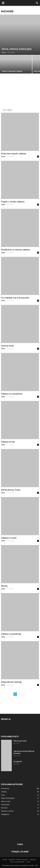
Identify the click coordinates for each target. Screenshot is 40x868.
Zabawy (4, 792)
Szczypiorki (18, 762)
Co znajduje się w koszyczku (15, 298)
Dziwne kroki (7, 346)
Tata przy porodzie (20, 741)
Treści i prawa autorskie (17, 862)
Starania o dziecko (7, 811)
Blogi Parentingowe (8, 798)
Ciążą (3, 795)
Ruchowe (4, 808)
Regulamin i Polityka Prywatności (19, 860)
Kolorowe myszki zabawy (14, 154)
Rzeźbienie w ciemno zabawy (16, 250)
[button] (37, 3)
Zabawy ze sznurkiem (12, 394)
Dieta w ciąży (6, 801)
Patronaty (33, 860)
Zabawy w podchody (11, 634)
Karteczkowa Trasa (11, 490)
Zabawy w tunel (9, 538)
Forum (28, 862)
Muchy (4, 586)
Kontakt (5, 860)
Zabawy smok (8, 442)
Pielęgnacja (5, 814)
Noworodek (5, 805)
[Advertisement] (20, 94)
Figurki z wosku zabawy (13, 202)
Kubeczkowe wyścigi (11, 682)
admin (4, 52)
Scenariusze (5, 788)
